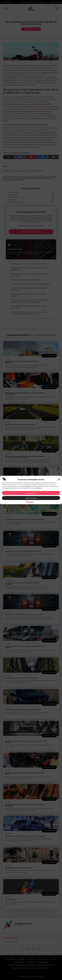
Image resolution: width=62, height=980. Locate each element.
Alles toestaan (31, 493)
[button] (59, 479)
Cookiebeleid (30, 502)
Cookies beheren (31, 498)
